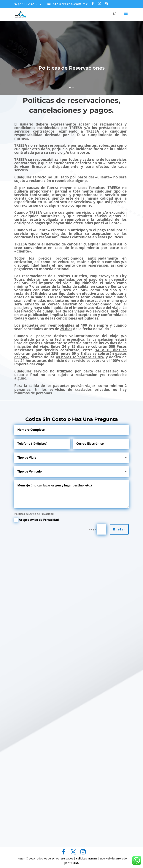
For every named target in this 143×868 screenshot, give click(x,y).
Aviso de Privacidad (44, 520)
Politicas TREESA (87, 858)
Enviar (119, 529)
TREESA (74, 863)
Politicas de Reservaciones (72, 68)
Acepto (37, 520)
